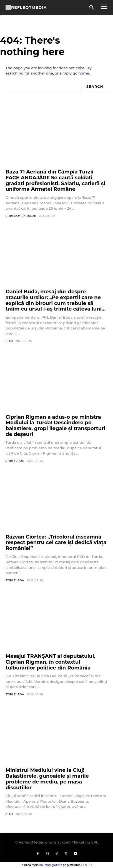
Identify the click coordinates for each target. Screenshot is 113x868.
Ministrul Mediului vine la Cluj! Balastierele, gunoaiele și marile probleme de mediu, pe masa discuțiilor (47, 779)
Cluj (9, 341)
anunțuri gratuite (51, 865)
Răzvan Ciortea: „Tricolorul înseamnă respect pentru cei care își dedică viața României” (56, 543)
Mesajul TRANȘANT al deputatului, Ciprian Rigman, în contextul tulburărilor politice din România (50, 662)
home (84, 73)
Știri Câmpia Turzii (21, 216)
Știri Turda (15, 461)
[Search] (95, 87)
